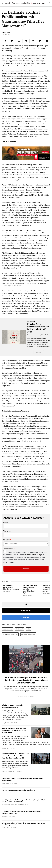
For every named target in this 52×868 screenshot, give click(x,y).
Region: (7, 540)
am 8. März (17, 185)
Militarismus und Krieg (28, 634)
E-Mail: (6, 522)
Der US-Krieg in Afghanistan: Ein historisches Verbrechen (11, 587)
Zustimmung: (9, 549)
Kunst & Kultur (7, 629)
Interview (13, 273)
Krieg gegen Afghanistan (10, 634)
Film (28, 629)
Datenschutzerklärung (33, 555)
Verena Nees (6, 32)
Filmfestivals (20, 629)
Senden (26, 569)
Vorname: (7, 531)
